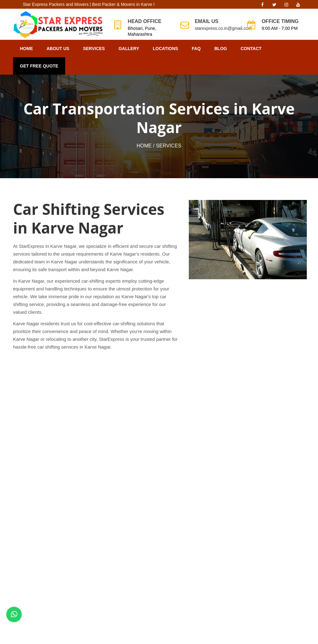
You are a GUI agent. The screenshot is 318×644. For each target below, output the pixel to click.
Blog (220, 49)
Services (94, 49)
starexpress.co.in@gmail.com (223, 28)
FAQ (196, 49)
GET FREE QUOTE (39, 66)
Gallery (129, 49)
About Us (58, 49)
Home (26, 49)
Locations (165, 49)
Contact (251, 49)
